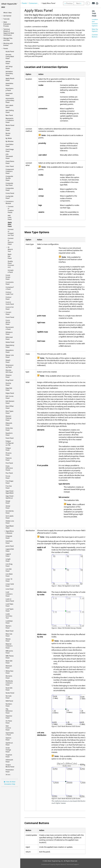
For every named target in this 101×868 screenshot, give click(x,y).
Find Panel (9, 463)
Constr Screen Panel (8, 277)
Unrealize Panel (11, 271)
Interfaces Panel (9, 542)
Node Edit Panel (9, 689)
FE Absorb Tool (10, 249)
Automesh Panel (9, 94)
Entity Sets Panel (9, 429)
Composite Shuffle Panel (9, 178)
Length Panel (8, 560)
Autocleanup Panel (10, 89)
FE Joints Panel (9, 454)
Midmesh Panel (9, 667)
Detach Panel (8, 361)
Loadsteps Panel (9, 622)
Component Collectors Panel (10, 171)
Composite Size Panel (9, 184)
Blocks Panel (10, 125)
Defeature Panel (9, 333)
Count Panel (10, 317)
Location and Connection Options (96, 23)
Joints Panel (10, 546)
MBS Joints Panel (9, 652)
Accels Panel (10, 51)
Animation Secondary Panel (9, 73)
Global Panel (8, 507)
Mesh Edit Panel (10, 256)
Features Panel (9, 459)
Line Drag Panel (9, 565)
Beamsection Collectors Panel (10, 120)
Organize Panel (9, 756)
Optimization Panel (10, 734)
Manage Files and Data (8, 39)
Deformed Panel (9, 338)
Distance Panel (9, 376)
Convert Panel (8, 313)
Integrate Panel (9, 537)
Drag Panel (9, 380)
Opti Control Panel (8, 728)
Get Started (7, 16)
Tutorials (6, 19)
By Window (10, 141)
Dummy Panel (8, 384)
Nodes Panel (10, 693)
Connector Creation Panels (11, 209)
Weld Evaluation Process (7, 24)
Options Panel (8, 739)
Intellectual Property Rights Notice (53, 864)
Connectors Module (10, 202)
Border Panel (8, 134)
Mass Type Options (95, 30)
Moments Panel (9, 677)
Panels (6, 48)
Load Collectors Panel (9, 594)
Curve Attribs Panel (8, 322)
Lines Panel (10, 589)
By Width (9, 138)
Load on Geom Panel (10, 600)
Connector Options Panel (11, 241)
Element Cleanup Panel (8, 418)
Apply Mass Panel (10, 224)
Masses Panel (8, 640)
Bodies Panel (8, 129)
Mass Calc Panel (9, 635)
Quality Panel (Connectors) (11, 264)
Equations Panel (9, 434)
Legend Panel (8, 555)
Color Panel (10, 166)
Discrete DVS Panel (9, 371)
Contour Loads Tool (9, 293)
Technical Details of (9, 32)
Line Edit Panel (9, 570)
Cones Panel (10, 193)
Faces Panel (10, 438)
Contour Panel (9, 298)
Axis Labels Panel (9, 106)
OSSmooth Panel (9, 761)
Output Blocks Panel (10, 766)
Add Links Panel (10, 217)
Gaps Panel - (10, 492)
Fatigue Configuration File (10, 443)
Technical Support (73, 864)
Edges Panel (10, 393)
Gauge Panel (8, 502)
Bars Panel (9, 115)
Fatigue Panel (8, 449)
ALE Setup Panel (9, 67)
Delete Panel (10, 342)
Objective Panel (9, 717)
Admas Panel (8, 62)
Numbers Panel (9, 705)
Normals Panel (9, 697)
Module (10, 532)
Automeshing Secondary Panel (10, 100)
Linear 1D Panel (9, 580)
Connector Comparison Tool (11, 232)
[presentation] (73, 765)
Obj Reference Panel (9, 711)
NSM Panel (9, 701)
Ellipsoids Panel (9, 424)
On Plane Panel (9, 722)
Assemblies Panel (9, 84)
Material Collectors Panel (9, 646)
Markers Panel (8, 627)
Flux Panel (9, 473)
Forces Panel (8, 477)
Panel (9, 744)
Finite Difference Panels (9, 468)
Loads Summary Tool (9, 616)
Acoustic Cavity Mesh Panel (10, 56)
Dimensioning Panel (10, 366)
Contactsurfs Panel (10, 288)
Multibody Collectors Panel (9, 683)
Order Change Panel (8, 750)
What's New (7, 13)
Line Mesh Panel (9, 575)
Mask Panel (10, 631)
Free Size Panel (9, 487)
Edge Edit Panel (9, 389)
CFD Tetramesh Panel (9, 156)
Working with (8, 44)
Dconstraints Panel (10, 328)
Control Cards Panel (10, 303)
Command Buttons (95, 36)
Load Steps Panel (9, 605)
